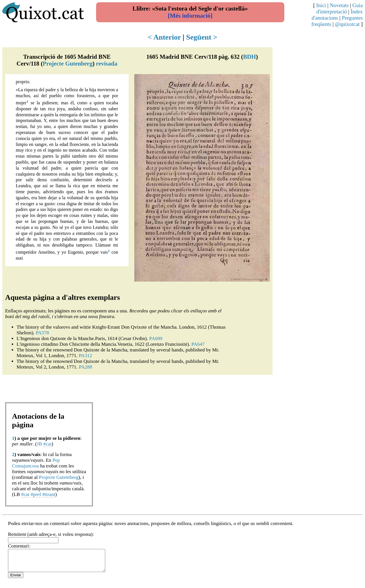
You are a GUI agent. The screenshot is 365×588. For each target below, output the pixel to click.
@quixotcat (347, 24)
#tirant (49, 494)
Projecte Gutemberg (59, 477)
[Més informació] (190, 16)
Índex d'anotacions (337, 15)
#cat (47, 444)
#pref (36, 494)
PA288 (85, 367)
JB (39, 444)
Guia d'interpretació (339, 8)
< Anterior (164, 37)
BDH (249, 57)
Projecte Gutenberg (68, 63)
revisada (107, 63)
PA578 (42, 333)
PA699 (156, 338)
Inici (321, 5)
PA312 (85, 356)
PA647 (198, 344)
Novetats (339, 5)
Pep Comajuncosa (36, 463)
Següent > (202, 37)
